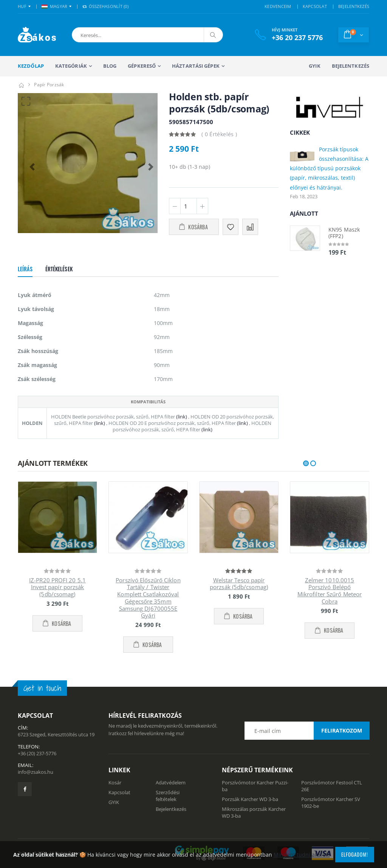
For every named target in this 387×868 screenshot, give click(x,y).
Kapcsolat (119, 792)
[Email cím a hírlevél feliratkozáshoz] (307, 731)
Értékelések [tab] (59, 269)
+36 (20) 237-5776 (37, 753)
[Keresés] (213, 35)
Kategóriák (71, 66)
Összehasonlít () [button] (105, 6)
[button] (111, 35)
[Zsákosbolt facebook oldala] (25, 789)
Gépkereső (142, 66)
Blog (110, 66)
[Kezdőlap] (21, 85)
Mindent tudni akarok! (302, 855)
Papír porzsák (49, 85)
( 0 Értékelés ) (219, 134)
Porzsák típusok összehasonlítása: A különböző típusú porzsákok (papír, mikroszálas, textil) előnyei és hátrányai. (329, 168)
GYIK (314, 66)
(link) (181, 417)
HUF (22, 6)
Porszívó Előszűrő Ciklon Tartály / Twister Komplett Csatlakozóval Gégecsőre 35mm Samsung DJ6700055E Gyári (148, 598)
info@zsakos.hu (36, 772)
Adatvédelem (171, 782)
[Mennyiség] (189, 206)
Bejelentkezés (351, 66)
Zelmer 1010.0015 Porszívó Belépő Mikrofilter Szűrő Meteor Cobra (330, 591)
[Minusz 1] (175, 206)
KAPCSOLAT (315, 6)
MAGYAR (55, 6)
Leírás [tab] (25, 269)
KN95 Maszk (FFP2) (344, 233)
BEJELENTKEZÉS (354, 6)
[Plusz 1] (202, 206)
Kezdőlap (31, 66)
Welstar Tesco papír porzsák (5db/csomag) (239, 584)
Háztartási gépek (196, 66)
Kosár (115, 782)
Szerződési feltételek (168, 796)
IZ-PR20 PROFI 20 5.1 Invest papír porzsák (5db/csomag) (57, 587)
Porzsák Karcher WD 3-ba (250, 799)
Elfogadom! (355, 854)
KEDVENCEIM (278, 6)
